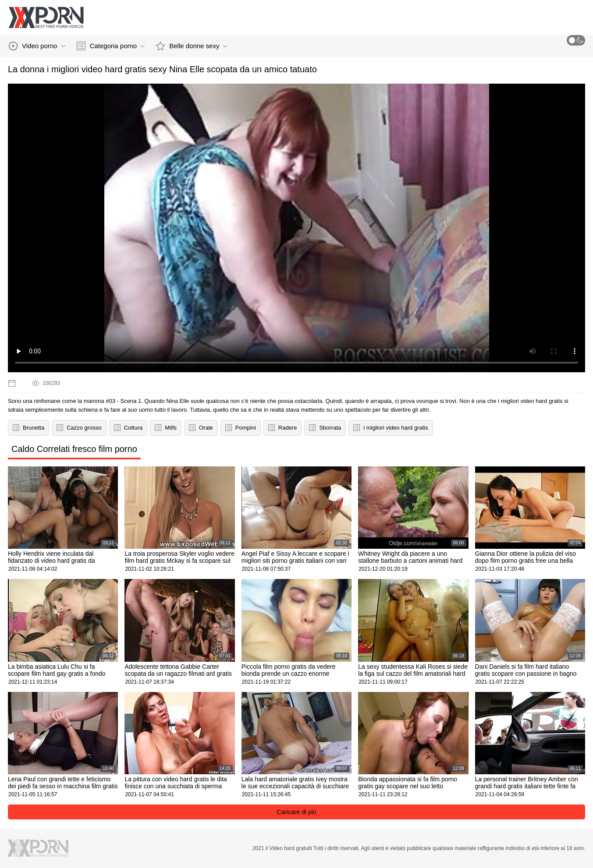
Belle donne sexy (192, 46)
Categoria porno (111, 46)
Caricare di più (296, 812)
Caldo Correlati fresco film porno (74, 449)
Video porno (37, 46)
